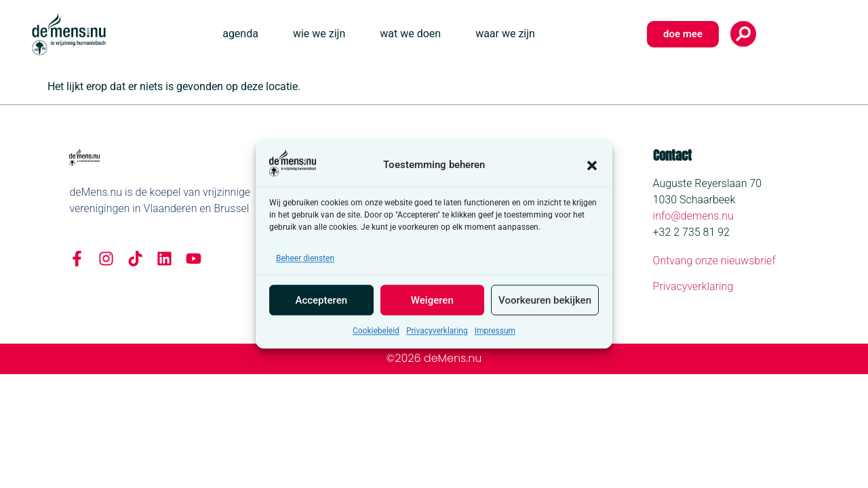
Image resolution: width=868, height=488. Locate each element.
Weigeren (432, 304)
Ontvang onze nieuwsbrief (714, 261)
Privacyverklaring (437, 335)
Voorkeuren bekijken (545, 304)
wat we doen (410, 34)
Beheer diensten (305, 262)
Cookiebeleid (376, 335)
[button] (592, 169)
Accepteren (321, 304)
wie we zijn (319, 34)
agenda (240, 34)
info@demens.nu (693, 216)
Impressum (495, 335)
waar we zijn (505, 34)
